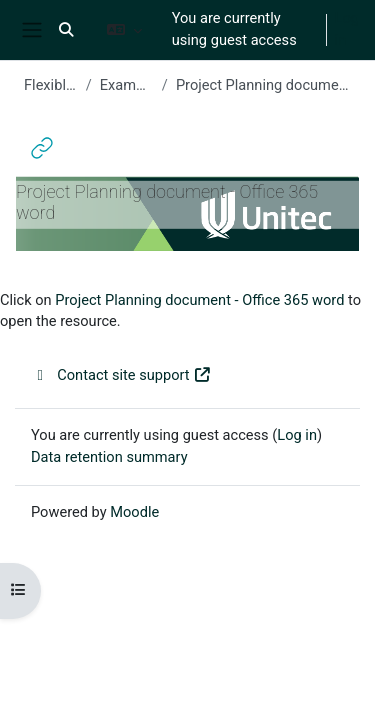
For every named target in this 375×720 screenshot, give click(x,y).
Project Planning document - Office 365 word (199, 300)
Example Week (127, 85)
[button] (66, 30)
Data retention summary (109, 457)
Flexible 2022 (51, 85)
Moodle (134, 512)
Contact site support (121, 375)
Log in (347, 29)
